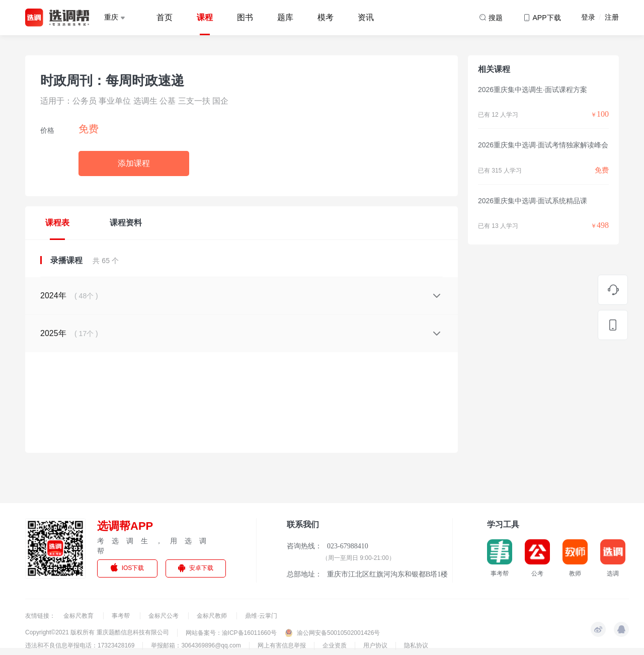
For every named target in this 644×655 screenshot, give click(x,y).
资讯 (366, 17)
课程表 (57, 223)
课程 (205, 17)
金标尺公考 (164, 616)
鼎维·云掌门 (261, 616)
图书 (245, 17)
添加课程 (134, 163)
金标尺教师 (213, 616)
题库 (285, 17)
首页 (165, 17)
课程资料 (126, 223)
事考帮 (122, 616)
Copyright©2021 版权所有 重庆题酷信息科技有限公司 (97, 632)
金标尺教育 (79, 616)
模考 (326, 17)
